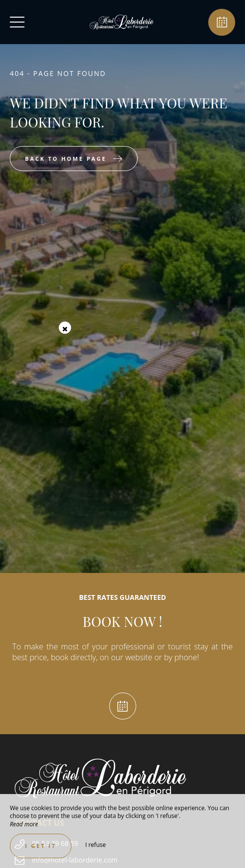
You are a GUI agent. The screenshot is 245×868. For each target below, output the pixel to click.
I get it (41, 846)
